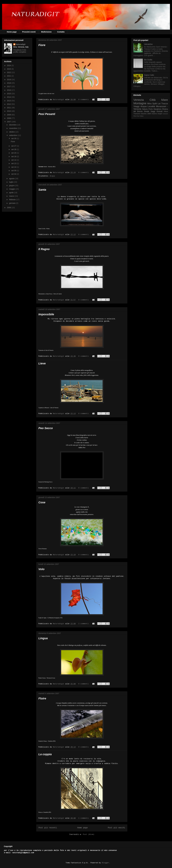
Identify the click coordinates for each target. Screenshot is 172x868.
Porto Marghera (155, 109)
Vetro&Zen (148, 44)
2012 (9, 104)
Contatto (61, 32)
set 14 (14, 160)
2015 (9, 94)
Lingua (43, 638)
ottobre (12, 132)
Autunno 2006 (146, 114)
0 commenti (84, 100)
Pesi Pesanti (47, 114)
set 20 (14, 153)
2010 (9, 111)
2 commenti (84, 624)
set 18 (14, 156)
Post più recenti (48, 828)
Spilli (155, 104)
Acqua (52, 176)
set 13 (14, 163)
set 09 (14, 171)
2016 (9, 90)
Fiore (42, 45)
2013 (9, 101)
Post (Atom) (89, 834)
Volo (41, 569)
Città (152, 100)
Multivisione (46, 32)
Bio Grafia (148, 60)
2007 (9, 122)
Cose (42, 502)
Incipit (160, 114)
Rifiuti (166, 111)
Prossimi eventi (29, 32)
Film (135, 116)
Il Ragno (44, 249)
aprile (12, 193)
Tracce (165, 104)
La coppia (45, 754)
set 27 (14, 146)
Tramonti (137, 114)
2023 (9, 69)
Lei (159, 104)
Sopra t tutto (149, 75)
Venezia (139, 100)
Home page (12, 32)
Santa (42, 190)
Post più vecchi (116, 828)
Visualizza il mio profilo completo (20, 51)
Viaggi (136, 106)
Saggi (153, 111)
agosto (12, 179)
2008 (9, 118)
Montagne (140, 103)
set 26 (14, 149)
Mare (165, 100)
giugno (12, 185)
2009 (9, 115)
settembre (13, 135)
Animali (159, 111)
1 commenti (84, 818)
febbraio (13, 200)
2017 (9, 86)
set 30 (14, 138)
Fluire (42, 698)
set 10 (14, 167)
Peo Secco (46, 428)
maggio (12, 189)
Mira (149, 104)
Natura (145, 109)
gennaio (13, 203)
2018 (9, 83)
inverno (154, 114)
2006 (9, 208)
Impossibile (46, 314)
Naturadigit (59, 100)
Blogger (106, 863)
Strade (147, 111)
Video (142, 116)
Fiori (138, 116)
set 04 (14, 174)
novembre (13, 128)
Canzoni (165, 114)
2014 (9, 97)
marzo (12, 196)
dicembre (13, 125)
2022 (9, 72)
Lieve (42, 363)
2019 (9, 80)
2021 (9, 76)
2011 (9, 108)
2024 (9, 65)
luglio (11, 182)
